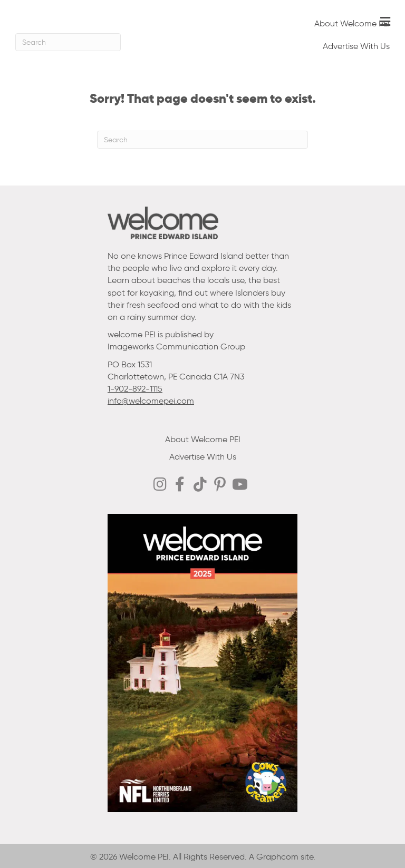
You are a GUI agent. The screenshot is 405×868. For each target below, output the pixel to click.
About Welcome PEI (352, 23)
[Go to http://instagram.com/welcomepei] (160, 485)
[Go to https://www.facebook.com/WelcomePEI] (180, 485)
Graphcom (277, 857)
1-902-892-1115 (135, 389)
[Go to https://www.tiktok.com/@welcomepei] (200, 485)
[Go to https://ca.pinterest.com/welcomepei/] (220, 485)
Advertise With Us (356, 46)
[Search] (68, 42)
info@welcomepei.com (151, 401)
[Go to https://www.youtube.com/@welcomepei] (240, 485)
